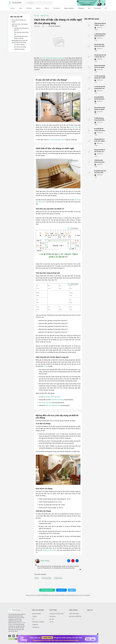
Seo (89, 8)
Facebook (81, 8)
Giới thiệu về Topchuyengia (56, 614)
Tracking (34, 616)
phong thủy (74, 127)
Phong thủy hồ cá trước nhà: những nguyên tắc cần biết (100, 141)
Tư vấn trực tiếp (46, 578)
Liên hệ (51, 622)
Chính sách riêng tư (74, 614)
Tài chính (29, 8)
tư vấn (45, 366)
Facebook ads (36, 627)
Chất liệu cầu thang (19, 49)
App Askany (53, 616)
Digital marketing (69, 8)
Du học (12, 8)
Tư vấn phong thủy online (57, 140)
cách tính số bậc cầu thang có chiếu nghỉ (52, 58)
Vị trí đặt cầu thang (19, 45)
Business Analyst (36, 614)
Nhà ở (37, 578)
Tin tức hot (56, 8)
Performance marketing (38, 622)
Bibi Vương (45, 561)
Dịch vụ (38, 8)
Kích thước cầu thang (20, 47)
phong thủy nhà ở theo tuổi (52, 397)
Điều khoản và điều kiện (75, 616)
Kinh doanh (98, 8)
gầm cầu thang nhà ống (53, 405)
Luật (20, 8)
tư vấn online (58, 578)
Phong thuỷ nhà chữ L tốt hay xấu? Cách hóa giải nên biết (100, 57)
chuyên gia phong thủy (50, 550)
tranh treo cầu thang (58, 400)
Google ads (35, 625)
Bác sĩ (47, 8)
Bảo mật (52, 619)
